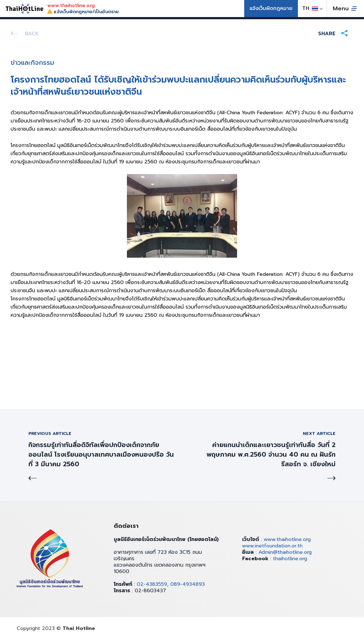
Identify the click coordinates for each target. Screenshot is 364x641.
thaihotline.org (290, 559)
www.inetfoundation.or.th (272, 546)
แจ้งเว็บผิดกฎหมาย (271, 8)
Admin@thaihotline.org (285, 552)
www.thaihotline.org (287, 539)
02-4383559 (152, 584)
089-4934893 (188, 584)
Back (32, 34)
